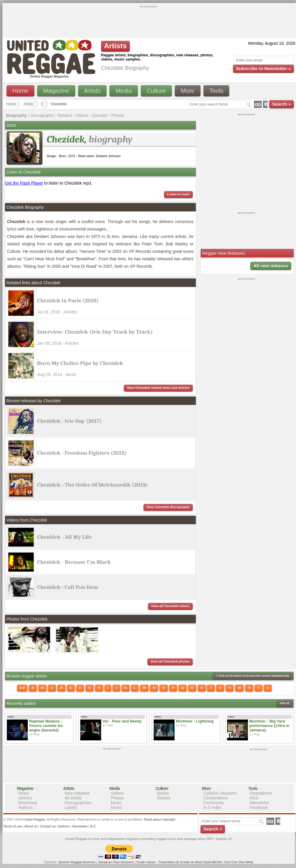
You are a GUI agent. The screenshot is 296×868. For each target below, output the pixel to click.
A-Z (93, 826)
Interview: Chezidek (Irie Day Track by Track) (95, 332)
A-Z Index (213, 807)
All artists (73, 798)
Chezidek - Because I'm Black (74, 562)
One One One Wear (239, 862)
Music (117, 803)
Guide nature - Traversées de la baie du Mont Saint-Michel (179, 862)
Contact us (48, 826)
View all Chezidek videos (170, 606)
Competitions (216, 798)
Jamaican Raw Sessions (116, 862)
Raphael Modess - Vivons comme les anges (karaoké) (46, 726)
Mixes (117, 807)
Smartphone (261, 793)
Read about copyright (160, 819)
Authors (26, 807)
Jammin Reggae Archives (77, 862)
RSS (254, 798)
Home (20, 91)
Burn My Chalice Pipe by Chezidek (80, 363)
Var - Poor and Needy (122, 721)
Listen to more (178, 194)
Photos (118, 115)
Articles (25, 798)
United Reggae (34, 819)
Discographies (78, 803)
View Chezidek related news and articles (158, 388)
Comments (214, 803)
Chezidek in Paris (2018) (68, 301)
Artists (92, 91)
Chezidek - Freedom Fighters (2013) (82, 453)
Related (64, 115)
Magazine (56, 91)
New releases (77, 793)
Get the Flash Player (24, 183)
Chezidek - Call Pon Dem (68, 587)
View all (285, 703)
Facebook (259, 807)
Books (163, 793)
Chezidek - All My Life (65, 537)
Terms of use (13, 826)
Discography (42, 115)
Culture (156, 91)
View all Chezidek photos (170, 661)
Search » (282, 104)
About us (31, 826)
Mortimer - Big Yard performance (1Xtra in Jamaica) (269, 726)
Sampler (100, 115)
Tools (216, 91)
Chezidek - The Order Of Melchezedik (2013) (93, 485)
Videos (82, 115)
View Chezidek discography (168, 507)
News (24, 793)
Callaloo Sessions (220, 793)
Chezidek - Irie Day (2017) (70, 421)
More (188, 91)
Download (28, 803)
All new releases (271, 266)
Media (124, 91)
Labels (71, 807)
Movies (164, 798)
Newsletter (260, 803)
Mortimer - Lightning (195, 721)
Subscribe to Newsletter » (263, 68)
